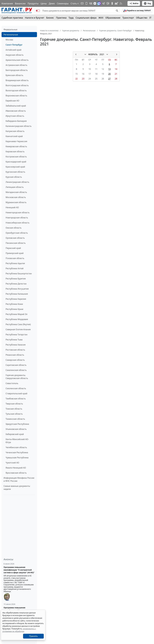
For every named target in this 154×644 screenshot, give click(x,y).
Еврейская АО (12, 101)
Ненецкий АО (12, 207)
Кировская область (15, 151)
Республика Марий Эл (17, 314)
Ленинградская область (17, 182)
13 (109, 69)
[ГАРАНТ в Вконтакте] (91, 3)
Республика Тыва (14, 340)
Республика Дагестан (16, 284)
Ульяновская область (16, 429)
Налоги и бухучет (35, 18)
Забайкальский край (16, 106)
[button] (137, 11)
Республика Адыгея (15, 263)
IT (150, 18)
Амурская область (15, 55)
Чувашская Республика (17, 458)
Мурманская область (16, 202)
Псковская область (15, 258)
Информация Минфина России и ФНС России (19, 479)
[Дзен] (95, 3)
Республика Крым (14, 309)
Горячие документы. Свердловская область (17, 377)
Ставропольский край (16, 393)
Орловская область (15, 238)
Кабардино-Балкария (16, 121)
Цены (44, 3)
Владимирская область (17, 80)
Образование (113, 18)
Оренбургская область (17, 233)
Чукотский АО (12, 463)
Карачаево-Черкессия (16, 141)
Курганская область (15, 172)
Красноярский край (15, 167)
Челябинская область (16, 447)
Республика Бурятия (16, 279)
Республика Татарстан (17, 335)
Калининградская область (19, 126)
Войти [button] (134, 3)
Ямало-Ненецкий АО (16, 468)
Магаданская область (16, 192)
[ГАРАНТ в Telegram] (104, 3)
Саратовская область (16, 365)
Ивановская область (16, 111)
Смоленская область (16, 388)
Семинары (63, 3)
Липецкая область (15, 187)
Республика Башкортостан (19, 274)
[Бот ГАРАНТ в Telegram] (108, 3)
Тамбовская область (16, 399)
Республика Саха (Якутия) (18, 324)
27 (109, 79)
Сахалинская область (16, 370)
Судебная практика (12, 18)
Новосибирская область (18, 223)
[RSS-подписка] (121, 3)
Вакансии (20, 3)
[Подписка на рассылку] (82, 3)
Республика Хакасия (16, 345)
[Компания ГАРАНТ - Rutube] (117, 3)
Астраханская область (16, 65)
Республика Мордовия (17, 319)
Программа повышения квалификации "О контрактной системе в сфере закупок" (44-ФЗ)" (19, 570)
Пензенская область (16, 243)
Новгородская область (17, 218)
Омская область (14, 228)
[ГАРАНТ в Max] (99, 3)
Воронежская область (16, 96)
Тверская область (14, 404)
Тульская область (14, 414)
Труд (71, 18)
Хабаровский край (15, 434)
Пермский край (13, 248)
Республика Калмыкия (17, 294)
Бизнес (50, 18)
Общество (142, 18)
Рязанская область (15, 355)
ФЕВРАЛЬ (93, 54)
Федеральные (10, 29)
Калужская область (15, 131)
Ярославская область (16, 473)
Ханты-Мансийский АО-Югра (17, 441)
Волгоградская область (17, 85)
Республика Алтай (15, 268)
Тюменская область (15, 419)
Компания (7, 3)
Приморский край (15, 253)
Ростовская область (15, 350)
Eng (147, 3)
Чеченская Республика (17, 452)
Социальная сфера (86, 18)
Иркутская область (15, 116)
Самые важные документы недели (17, 488)
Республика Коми (14, 304)
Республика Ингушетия (17, 289)
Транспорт (128, 18)
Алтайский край (13, 50)
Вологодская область (16, 90)
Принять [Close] (33, 636)
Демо (52, 3)
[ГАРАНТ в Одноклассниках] (112, 3)
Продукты (33, 3)
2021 (102, 54)
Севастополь (12, 383)
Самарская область (15, 360)
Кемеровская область (16, 146)
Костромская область (16, 157)
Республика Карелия (16, 299)
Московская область (16, 197)
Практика (61, 18)
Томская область (14, 409)
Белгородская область (17, 70)
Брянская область (14, 75)
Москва (9, 40)
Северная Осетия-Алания (18, 329)
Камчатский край (14, 136)
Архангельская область (17, 60)
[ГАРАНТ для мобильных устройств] (86, 3)
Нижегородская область (18, 213)
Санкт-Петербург (14, 45)
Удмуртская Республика (17, 424)
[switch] (38, 11)
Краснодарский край (16, 162)
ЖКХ (101, 18)
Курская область (14, 177)
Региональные (11, 35)
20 (109, 74)
